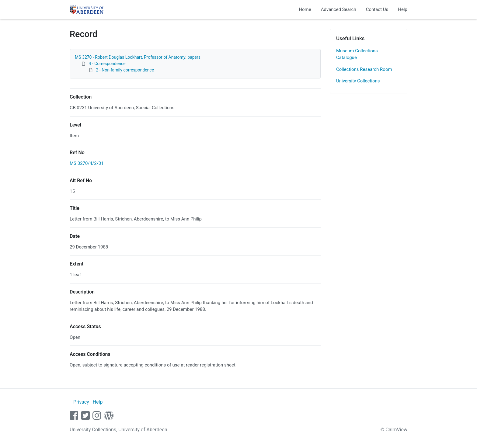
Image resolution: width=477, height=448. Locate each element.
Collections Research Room (364, 69)
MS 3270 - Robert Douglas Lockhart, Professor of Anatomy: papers (138, 57)
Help (403, 9)
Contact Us (377, 9)
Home (305, 9)
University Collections (358, 81)
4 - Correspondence (107, 64)
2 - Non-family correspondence (125, 70)
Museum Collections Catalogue (357, 54)
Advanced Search (339, 9)
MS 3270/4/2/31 (87, 163)
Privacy (81, 402)
